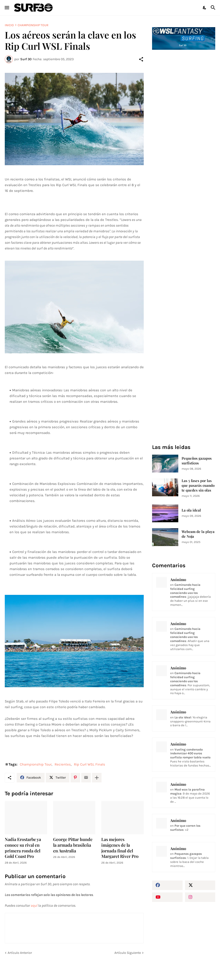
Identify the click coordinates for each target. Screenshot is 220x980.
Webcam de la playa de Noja (198, 534)
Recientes (63, 764)
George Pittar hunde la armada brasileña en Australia (73, 845)
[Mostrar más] (97, 778)
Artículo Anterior (20, 953)
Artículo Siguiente (128, 953)
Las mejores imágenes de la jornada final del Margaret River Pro (120, 848)
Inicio (9, 25)
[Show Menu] (7, 8)
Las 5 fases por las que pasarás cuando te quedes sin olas (198, 485)
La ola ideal (191, 510)
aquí (34, 905)
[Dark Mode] (205, 8)
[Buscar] (214, 8)
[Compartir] (141, 59)
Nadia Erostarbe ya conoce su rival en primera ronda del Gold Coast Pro (23, 848)
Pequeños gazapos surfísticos (197, 461)
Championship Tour (33, 25)
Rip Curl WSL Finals (90, 764)
